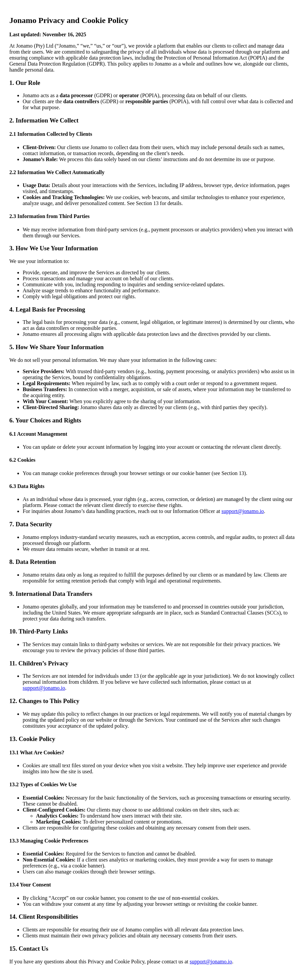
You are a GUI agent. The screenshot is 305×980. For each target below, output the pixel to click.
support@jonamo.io (242, 511)
